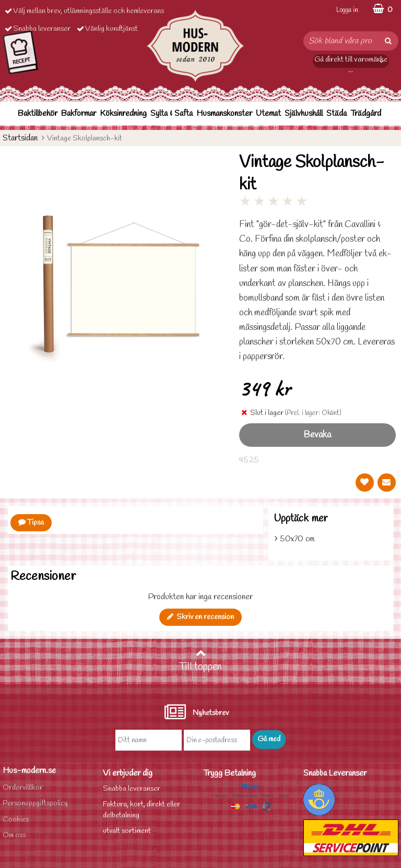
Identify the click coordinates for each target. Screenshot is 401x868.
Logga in (347, 10)
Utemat (268, 114)
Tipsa (31, 523)
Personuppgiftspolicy (35, 804)
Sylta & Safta (172, 114)
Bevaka (317, 435)
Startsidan (20, 138)
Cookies (16, 820)
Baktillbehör (38, 114)
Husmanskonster (224, 114)
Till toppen (200, 661)
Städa (337, 114)
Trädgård (366, 114)
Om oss (14, 835)
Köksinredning (123, 114)
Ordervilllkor (23, 788)
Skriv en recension (200, 617)
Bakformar (79, 114)
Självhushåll (304, 114)
